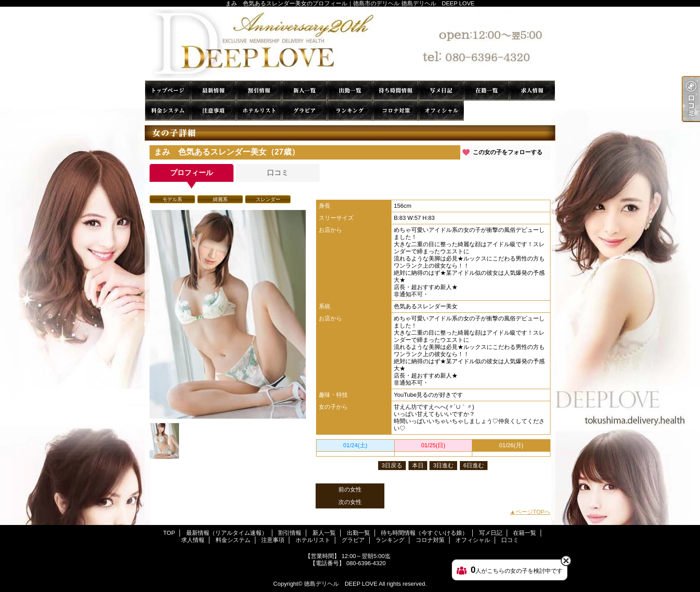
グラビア (304, 111)
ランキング (350, 111)
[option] (228, 314)
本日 (418, 465)
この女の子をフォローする (508, 152)
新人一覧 (304, 90)
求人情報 (532, 90)
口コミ (487, 111)
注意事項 (213, 111)
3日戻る (392, 465)
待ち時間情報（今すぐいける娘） (396, 90)
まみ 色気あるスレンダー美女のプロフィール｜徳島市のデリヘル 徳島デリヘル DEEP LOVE (350, 44)
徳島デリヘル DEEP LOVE (341, 584)
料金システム (168, 111)
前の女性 (350, 489)
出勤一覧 (350, 90)
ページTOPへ (533, 512)
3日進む (443, 465)
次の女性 (350, 502)
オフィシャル (441, 111)
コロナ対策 (396, 111)
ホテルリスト (259, 111)
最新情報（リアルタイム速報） (213, 90)
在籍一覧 (487, 90)
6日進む (474, 465)
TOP (168, 90)
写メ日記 (441, 90)
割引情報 (259, 90)
